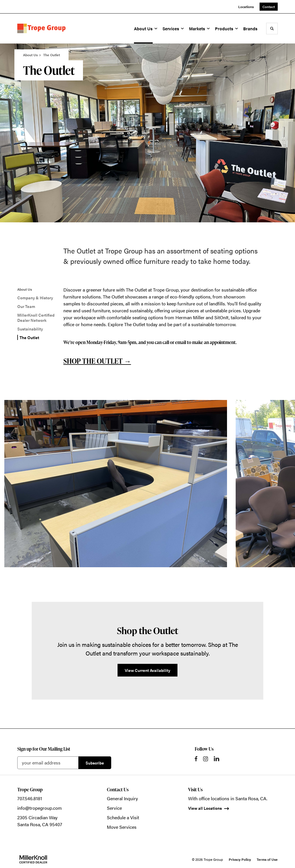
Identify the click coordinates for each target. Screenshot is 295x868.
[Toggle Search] (272, 29)
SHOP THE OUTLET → (97, 361)
